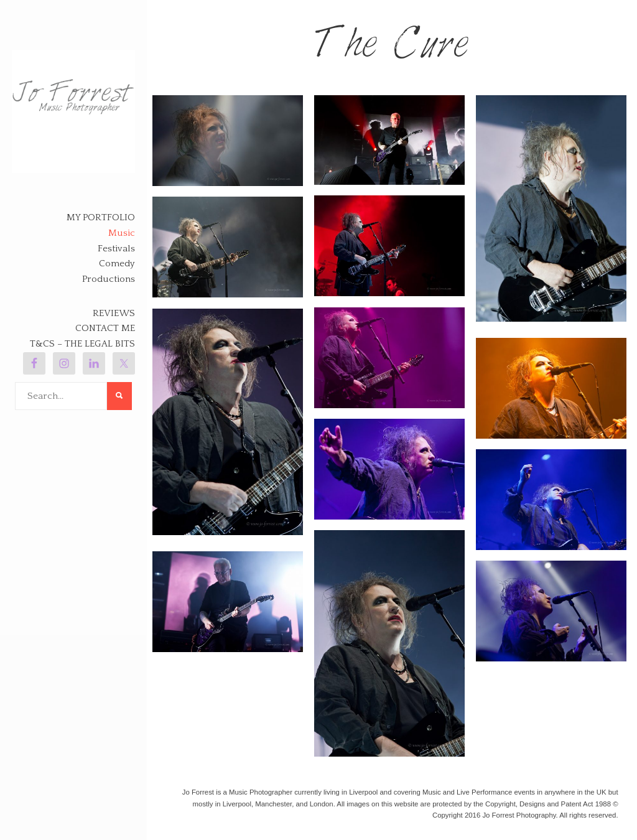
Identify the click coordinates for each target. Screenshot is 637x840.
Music (122, 233)
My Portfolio (101, 217)
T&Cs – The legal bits (82, 344)
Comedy (117, 264)
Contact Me (105, 328)
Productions (109, 279)
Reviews (114, 313)
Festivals (116, 249)
